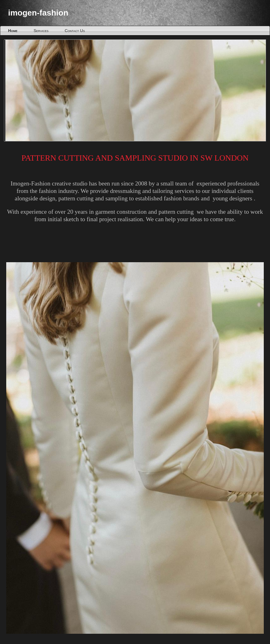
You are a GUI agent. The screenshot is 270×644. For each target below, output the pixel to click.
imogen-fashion (38, 13)
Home (13, 31)
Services (41, 31)
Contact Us (75, 31)
